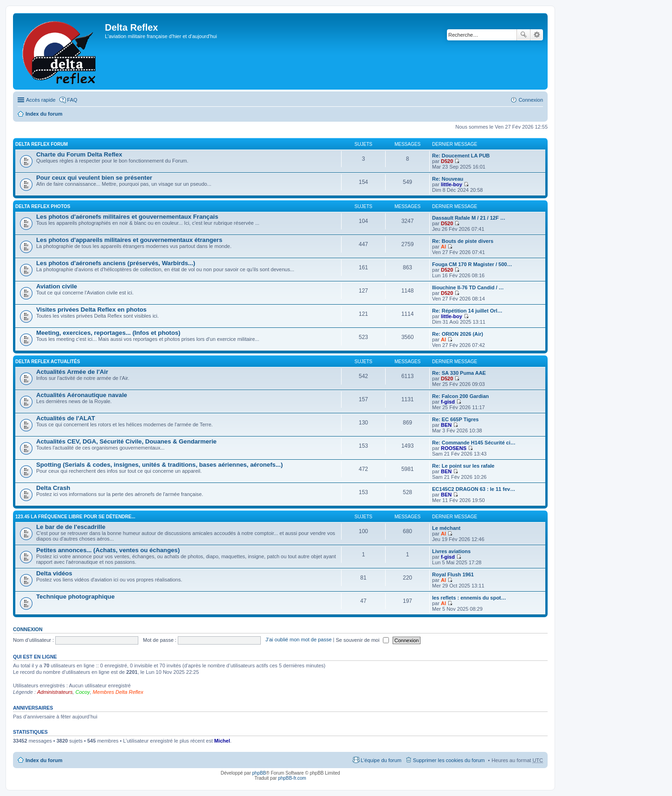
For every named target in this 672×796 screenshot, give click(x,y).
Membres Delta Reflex (118, 692)
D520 (447, 161)
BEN (446, 425)
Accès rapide (41, 100)
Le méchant (446, 528)
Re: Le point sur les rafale (463, 466)
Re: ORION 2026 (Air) (458, 334)
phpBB (259, 773)
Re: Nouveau (448, 179)
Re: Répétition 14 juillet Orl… (467, 311)
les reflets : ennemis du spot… (469, 598)
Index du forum (44, 114)
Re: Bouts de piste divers (463, 241)
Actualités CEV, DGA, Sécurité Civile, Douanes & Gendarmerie (126, 441)
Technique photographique (75, 597)
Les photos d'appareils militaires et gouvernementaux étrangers (129, 240)
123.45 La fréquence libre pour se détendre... (75, 517)
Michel (222, 741)
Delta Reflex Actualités (48, 362)
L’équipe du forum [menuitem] (381, 760)
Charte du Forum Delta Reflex (79, 154)
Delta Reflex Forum (42, 144)
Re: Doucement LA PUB (461, 156)
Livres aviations (451, 551)
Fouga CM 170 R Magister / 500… (472, 264)
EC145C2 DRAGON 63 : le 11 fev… (474, 489)
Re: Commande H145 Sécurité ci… (474, 443)
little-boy (452, 184)
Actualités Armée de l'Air (72, 372)
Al (443, 247)
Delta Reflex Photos (43, 206)
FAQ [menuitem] (72, 100)
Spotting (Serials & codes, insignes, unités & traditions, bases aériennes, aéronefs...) (159, 465)
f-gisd (448, 402)
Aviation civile (57, 286)
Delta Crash (53, 488)
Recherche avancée (537, 35)
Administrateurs (55, 692)
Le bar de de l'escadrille (71, 527)
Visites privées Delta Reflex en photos (91, 310)
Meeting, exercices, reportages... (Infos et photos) (108, 333)
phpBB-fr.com (292, 778)
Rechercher (523, 35)
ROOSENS (454, 448)
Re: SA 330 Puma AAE (459, 373)
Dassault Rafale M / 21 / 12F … (469, 218)
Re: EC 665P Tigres (455, 419)
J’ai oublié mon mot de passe (298, 640)
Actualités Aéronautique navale (82, 395)
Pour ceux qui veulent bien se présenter (94, 178)
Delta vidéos (54, 573)
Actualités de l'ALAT (66, 418)
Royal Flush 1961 (453, 574)
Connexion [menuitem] (531, 100)
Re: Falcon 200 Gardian (460, 396)
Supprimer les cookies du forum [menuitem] (449, 760)
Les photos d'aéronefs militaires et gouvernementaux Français (127, 217)
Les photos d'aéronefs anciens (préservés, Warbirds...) (116, 263)
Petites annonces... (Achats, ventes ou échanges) (108, 550)
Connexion (28, 629)
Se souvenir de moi (362, 640)
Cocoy (83, 692)
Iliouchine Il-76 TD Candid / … (468, 287)
